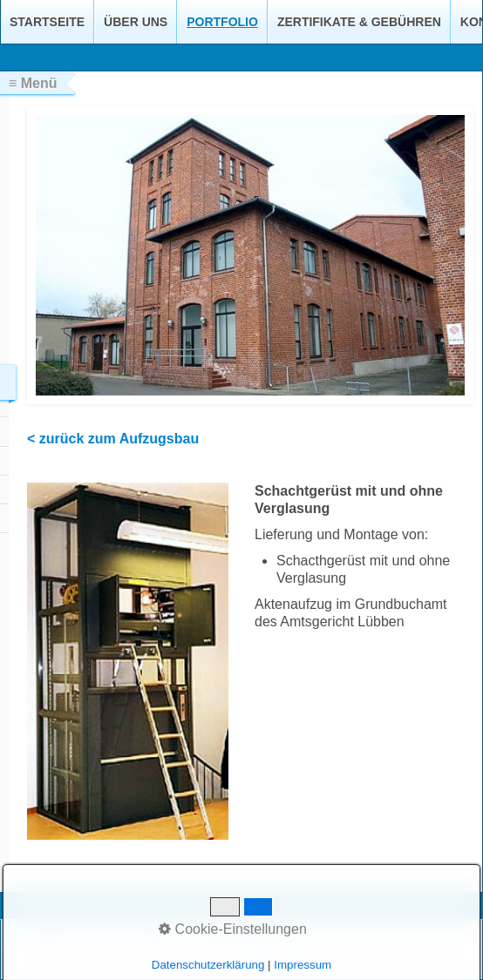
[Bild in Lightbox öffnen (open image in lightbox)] (128, 661)
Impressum (156, 943)
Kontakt (101, 943)
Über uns (136, 22)
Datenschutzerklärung (245, 943)
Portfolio (222, 22)
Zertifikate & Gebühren (359, 22)
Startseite (47, 22)
